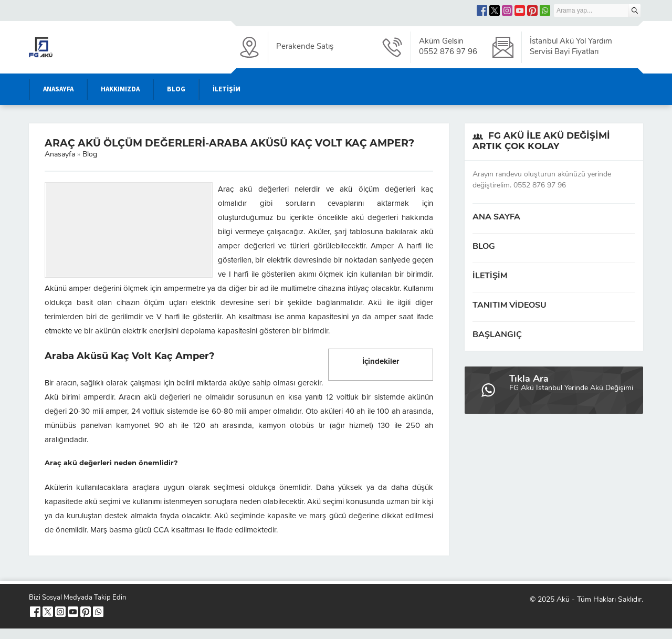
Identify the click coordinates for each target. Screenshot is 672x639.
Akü (563, 600)
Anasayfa (60, 155)
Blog (90, 155)
